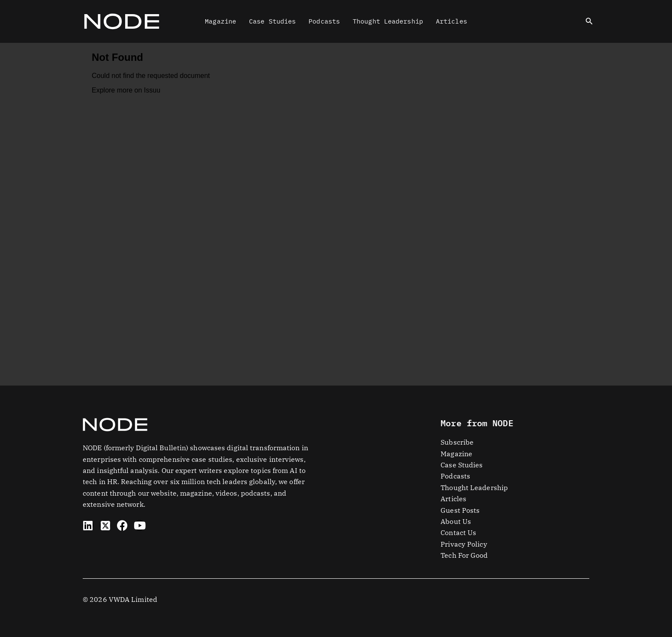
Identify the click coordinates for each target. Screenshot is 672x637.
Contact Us (458, 532)
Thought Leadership (388, 21)
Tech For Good (464, 555)
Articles (451, 21)
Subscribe (457, 442)
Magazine (220, 21)
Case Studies (272, 21)
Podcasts (324, 21)
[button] (589, 21)
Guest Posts (460, 510)
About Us (456, 521)
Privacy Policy (464, 544)
